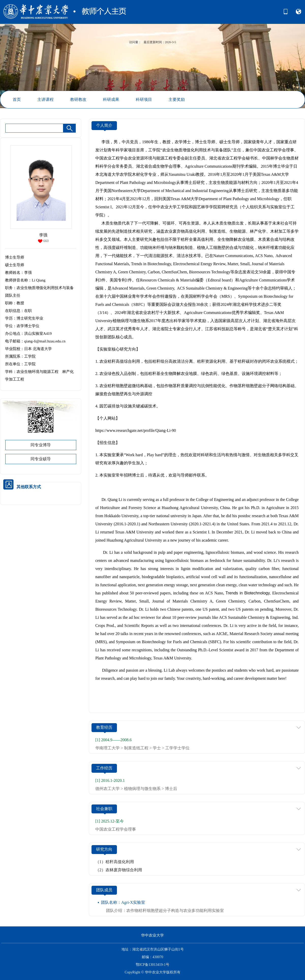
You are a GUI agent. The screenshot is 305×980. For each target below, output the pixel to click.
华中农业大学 (152, 935)
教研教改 (78, 99)
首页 (17, 99)
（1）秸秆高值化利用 (115, 862)
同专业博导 (41, 445)
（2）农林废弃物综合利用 (119, 870)
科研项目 (144, 99)
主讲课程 (45, 99)
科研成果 (111, 99)
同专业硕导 (41, 459)
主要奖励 (177, 99)
